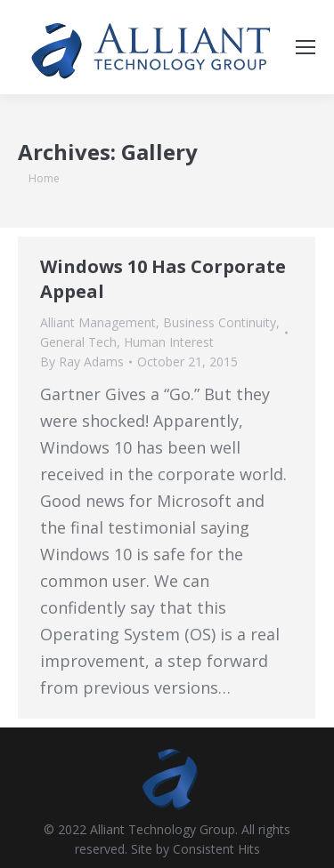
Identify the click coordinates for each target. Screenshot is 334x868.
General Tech (78, 342)
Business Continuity (220, 322)
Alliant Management (98, 322)
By (82, 362)
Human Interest (169, 342)
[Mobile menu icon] (305, 47)
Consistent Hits (216, 849)
